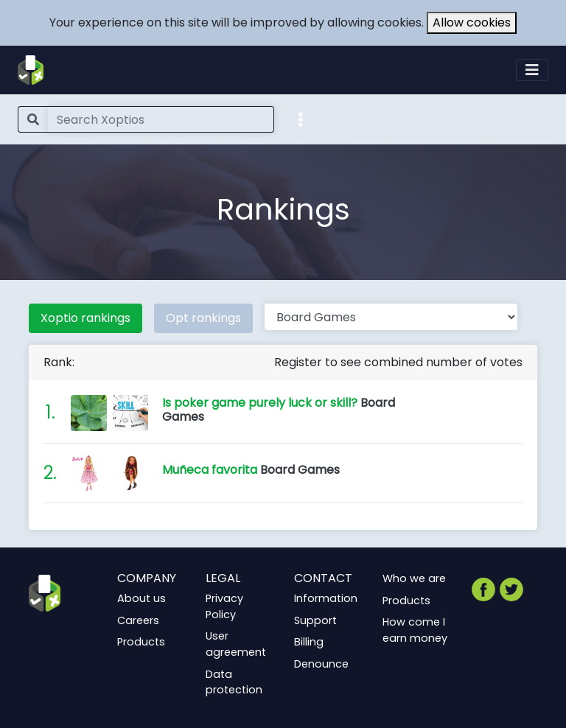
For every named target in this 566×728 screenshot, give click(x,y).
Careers (138, 620)
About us (141, 599)
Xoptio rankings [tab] (85, 318)
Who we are (414, 578)
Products (141, 643)
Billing (309, 643)
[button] (301, 119)
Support (315, 620)
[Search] (161, 119)
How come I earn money (415, 631)
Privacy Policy (224, 607)
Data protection (234, 682)
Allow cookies (472, 22)
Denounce (321, 664)
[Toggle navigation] (532, 70)
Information (326, 599)
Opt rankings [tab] (203, 318)
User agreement (236, 645)
